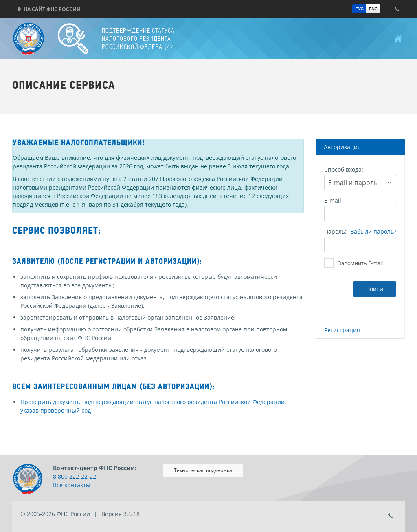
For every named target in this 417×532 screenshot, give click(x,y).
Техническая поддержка (203, 470)
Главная (398, 39)
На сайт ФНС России (52, 9)
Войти (375, 289)
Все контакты (72, 485)
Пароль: (360, 231)
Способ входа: (344, 169)
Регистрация (342, 330)
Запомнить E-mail (360, 263)
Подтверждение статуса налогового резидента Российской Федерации (138, 39)
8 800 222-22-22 (75, 476)
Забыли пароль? (373, 231)
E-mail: (334, 200)
